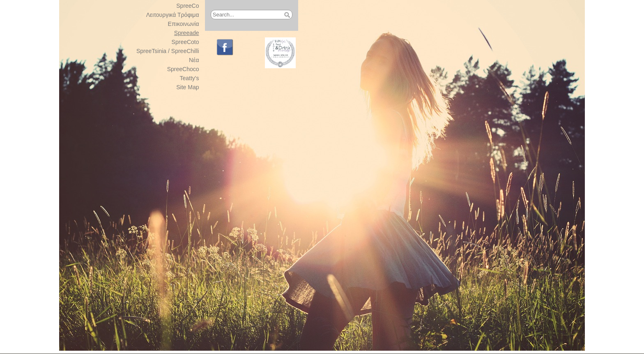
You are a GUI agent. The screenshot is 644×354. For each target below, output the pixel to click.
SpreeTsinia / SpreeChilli (168, 51)
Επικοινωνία (184, 24)
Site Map (187, 87)
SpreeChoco (183, 69)
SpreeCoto (185, 42)
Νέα (194, 60)
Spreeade (187, 33)
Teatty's (190, 78)
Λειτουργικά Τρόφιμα (173, 15)
